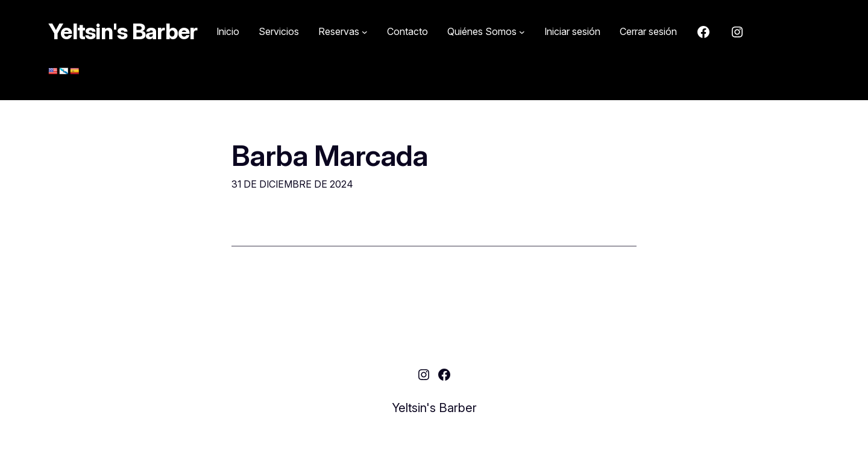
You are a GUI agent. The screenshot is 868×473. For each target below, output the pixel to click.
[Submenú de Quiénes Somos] (486, 32)
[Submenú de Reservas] (343, 32)
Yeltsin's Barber (123, 31)
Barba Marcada (330, 155)
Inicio (228, 31)
